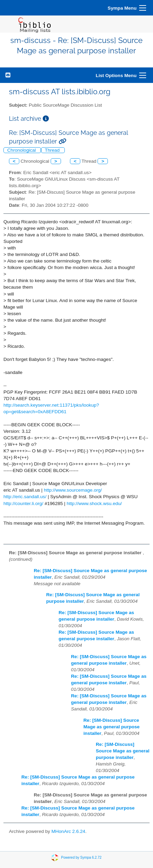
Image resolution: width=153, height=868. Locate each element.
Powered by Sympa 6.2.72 (81, 857)
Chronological (22, 150)
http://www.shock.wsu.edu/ (94, 503)
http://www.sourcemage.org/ (73, 490)
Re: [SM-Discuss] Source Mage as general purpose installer (111, 727)
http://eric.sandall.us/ (25, 497)
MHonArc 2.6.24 (68, 831)
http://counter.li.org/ (23, 503)
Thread (53, 150)
